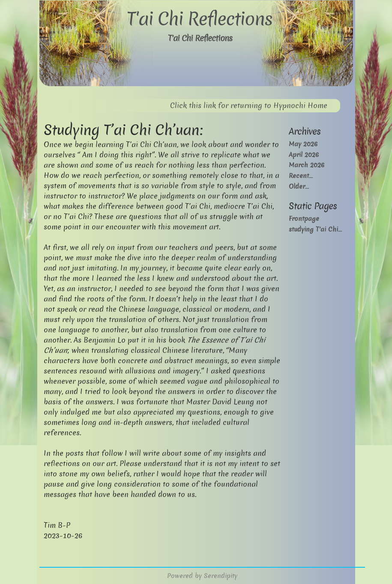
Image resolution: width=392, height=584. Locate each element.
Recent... (301, 176)
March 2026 (307, 165)
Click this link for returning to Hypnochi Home (249, 106)
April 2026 (304, 155)
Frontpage (304, 218)
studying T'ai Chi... (315, 229)
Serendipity (221, 576)
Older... (299, 186)
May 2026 (303, 144)
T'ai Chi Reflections (199, 19)
